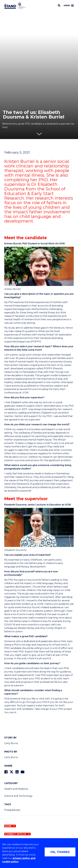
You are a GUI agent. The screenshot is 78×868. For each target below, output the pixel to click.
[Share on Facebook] (6, 772)
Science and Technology (18, 796)
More (8, 826)
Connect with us (16, 834)
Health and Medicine (16, 789)
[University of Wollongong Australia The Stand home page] (15, 6)
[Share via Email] (22, 772)
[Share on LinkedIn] (17, 772)
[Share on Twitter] (11, 772)
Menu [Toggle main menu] (69, 5)
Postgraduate (12, 810)
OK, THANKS (60, 852)
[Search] (59, 5)
